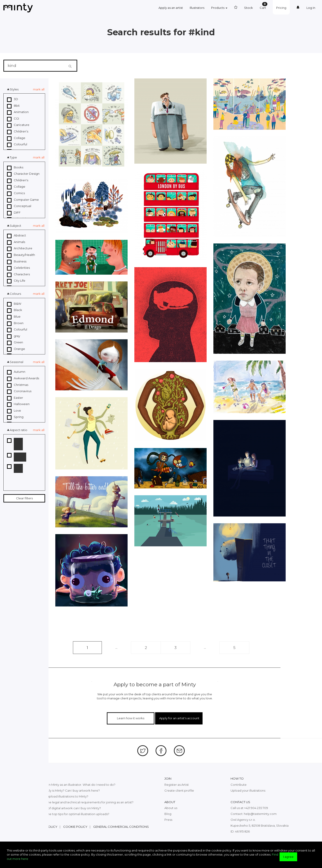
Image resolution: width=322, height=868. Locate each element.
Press (168, 820)
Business (17, 262)
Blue (14, 317)
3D (13, 99)
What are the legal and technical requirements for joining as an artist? (83, 802)
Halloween (18, 404)
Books (15, 167)
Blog (168, 814)
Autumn (16, 372)
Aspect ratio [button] (19, 430)
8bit (13, 106)
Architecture (20, 248)
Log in (311, 8)
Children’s (18, 132)
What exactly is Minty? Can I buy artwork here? (66, 790)
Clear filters (24, 498)
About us (171, 808)
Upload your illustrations (248, 790)
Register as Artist (177, 785)
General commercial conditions (121, 827)
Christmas (18, 385)
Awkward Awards (23, 378)
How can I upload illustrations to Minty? (60, 796)
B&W (14, 304)
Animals (16, 242)
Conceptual (19, 206)
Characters (18, 274)
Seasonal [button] (16, 362)
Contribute (239, 785)
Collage (16, 138)
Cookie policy (75, 827)
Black (15, 310)
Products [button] (219, 8)
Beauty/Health (21, 255)
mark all (39, 89)
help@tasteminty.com (260, 814)
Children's (18, 180)
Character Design (23, 174)
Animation (18, 112)
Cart (264, 6)
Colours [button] (15, 294)
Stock (248, 8)
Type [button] (13, 157)
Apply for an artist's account (179, 718)
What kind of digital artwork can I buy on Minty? (67, 808)
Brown (15, 323)
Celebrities (18, 268)
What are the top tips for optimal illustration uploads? (71, 814)
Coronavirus (19, 391)
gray (14, 336)
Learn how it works (131, 718)
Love (14, 411)
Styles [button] (14, 89)
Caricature (18, 125)
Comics (16, 193)
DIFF (14, 213)
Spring (15, 417)
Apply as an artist (171, 8)
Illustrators (197, 8)
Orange (16, 349)
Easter (15, 398)
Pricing (281, 8)
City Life (16, 281)
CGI (13, 119)
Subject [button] (15, 226)
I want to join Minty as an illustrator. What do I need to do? (74, 785)
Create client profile (179, 790)
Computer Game (23, 200)
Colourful (17, 144)
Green (15, 342)
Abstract (16, 236)
